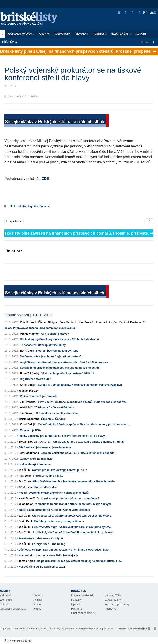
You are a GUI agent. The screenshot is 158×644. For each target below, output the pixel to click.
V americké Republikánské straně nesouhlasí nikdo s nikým (73, 504)
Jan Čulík (24, 470)
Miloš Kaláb (26, 504)
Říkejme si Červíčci (53, 419)
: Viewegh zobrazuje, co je (60, 470)
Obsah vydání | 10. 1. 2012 (28, 315)
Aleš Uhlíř (26, 407)
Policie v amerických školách (38, 396)
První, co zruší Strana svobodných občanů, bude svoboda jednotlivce (82, 402)
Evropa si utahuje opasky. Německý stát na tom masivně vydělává (80, 385)
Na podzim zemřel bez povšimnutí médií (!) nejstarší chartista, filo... (80, 561)
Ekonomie (6, 600)
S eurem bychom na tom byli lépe (57, 351)
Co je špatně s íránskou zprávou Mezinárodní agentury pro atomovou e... (84, 425)
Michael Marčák (28, 391)
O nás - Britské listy (83, 595)
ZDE (45, 179)
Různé (37, 609)
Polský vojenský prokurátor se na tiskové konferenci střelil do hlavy (62, 436)
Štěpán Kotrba (28, 442)
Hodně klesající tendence (34, 464)
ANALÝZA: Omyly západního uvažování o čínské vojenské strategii (81, 442)
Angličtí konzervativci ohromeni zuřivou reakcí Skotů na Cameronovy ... (66, 362)
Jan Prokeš (86, 322)
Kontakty (76, 600)
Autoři (141, 34)
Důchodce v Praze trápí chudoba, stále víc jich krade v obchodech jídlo (64, 550)
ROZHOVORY (62, 34)
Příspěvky (10, 42)
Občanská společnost (13, 609)
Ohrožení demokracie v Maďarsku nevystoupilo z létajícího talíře (74, 481)
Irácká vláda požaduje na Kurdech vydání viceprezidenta (54, 510)
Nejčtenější (121, 34)
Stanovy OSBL (113, 595)
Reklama (76, 609)
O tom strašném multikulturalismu (58, 413)
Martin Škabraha (29, 419)
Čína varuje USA (30, 430)
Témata (82, 34)
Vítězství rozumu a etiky (48, 476)
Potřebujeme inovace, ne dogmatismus (59, 521)
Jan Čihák (25, 481)
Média (37, 604)
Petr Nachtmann (29, 453)
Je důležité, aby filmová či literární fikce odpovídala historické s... (74, 533)
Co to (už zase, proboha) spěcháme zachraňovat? (68, 499)
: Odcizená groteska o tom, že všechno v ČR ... (72, 516)
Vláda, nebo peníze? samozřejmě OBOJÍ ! (68, 374)
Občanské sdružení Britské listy (43, 628)
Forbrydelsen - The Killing (49, 544)
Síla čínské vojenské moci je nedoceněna (45, 447)
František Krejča (106, 322)
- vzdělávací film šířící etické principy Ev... (72, 527)
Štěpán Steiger (48, 322)
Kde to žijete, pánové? (55, 334)
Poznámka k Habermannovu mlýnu (41, 538)
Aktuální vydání (21, 34)
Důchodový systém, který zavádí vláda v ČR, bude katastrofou (59, 339)
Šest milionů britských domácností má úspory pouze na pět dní (60, 368)
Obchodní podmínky (83, 613)
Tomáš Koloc (27, 561)
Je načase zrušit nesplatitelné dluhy (43, 345)
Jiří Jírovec (27, 413)
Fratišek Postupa (130, 322)
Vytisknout (14, 221)
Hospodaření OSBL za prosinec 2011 (42, 567)
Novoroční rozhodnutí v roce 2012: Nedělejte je (48, 555)
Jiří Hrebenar (28, 402)
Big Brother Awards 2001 (36, 379)
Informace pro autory (117, 604)
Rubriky (99, 34)
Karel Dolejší (28, 385)
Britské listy (31, 19)
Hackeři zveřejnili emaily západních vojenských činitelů (54, 493)
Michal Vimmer (29, 334)
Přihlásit (147, 13)
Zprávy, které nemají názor (37, 459)
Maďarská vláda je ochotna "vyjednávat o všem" (51, 356)
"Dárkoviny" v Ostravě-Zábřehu (54, 407)
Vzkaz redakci (113, 600)
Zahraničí (6, 595)
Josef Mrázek (68, 322)
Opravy (76, 604)
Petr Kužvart (28, 322)
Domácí (38, 595)
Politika (38, 600)
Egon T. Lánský (30, 374)
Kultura (4, 604)
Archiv (44, 34)
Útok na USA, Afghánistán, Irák (29, 207)
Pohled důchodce (46, 487)
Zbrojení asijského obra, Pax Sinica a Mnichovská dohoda (78, 453)
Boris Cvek (27, 351)
